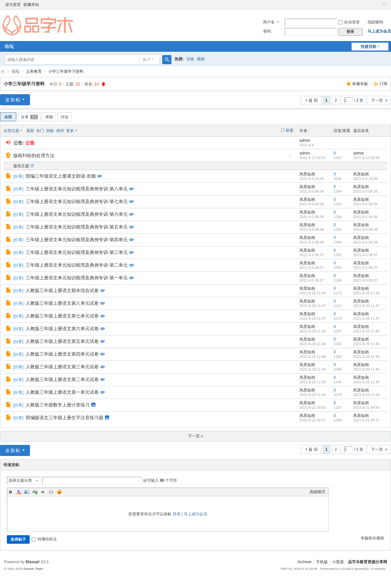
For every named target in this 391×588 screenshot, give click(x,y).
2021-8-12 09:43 (366, 158)
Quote (43, 492)
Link (35, 492)
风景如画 (307, 174)
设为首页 (13, 5)
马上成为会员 (379, 31)
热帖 (50, 131)
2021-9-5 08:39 (365, 191)
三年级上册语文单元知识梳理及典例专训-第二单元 (77, 265)
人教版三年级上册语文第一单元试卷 (62, 392)
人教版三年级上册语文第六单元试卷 (62, 329)
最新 (30, 131)
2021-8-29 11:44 (366, 395)
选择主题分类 (20, 480)
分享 (29, 117)
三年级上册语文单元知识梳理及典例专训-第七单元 (77, 201)
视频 (201, 59)
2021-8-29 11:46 (366, 331)
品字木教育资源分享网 (3, 72)
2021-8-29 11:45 (366, 369)
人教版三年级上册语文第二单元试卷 (62, 379)
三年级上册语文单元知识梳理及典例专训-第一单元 (77, 278)
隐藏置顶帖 (290, 158)
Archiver (305, 562)
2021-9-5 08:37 (365, 255)
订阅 (384, 84)
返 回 (313, 100)
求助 (49, 117)
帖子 (147, 60)
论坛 (16, 71)
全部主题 (11, 131)
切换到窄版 (384, 5)
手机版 (322, 562)
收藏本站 (31, 5)
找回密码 (375, 22)
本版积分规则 (372, 538)
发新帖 (13, 100)
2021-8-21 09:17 (366, 420)
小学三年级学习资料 (66, 71)
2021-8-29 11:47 (366, 306)
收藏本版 (361, 84)
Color (19, 492)
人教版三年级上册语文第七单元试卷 (62, 316)
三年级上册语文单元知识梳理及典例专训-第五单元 (77, 227)
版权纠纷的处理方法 (34, 155)
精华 (60, 131)
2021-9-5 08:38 (365, 217)
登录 (177, 514)
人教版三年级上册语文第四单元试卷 (62, 354)
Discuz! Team (33, 569)
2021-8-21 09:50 (366, 407)
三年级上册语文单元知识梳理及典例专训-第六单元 (77, 214)
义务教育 (34, 71)
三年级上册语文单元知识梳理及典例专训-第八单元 (77, 189)
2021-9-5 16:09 (365, 179)
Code (51, 492)
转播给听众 (44, 539)
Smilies (59, 492)
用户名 (269, 22)
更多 (70, 131)
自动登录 (349, 22)
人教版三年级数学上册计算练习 (58, 405)
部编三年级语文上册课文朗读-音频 (61, 176)
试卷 (190, 59)
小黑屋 (338, 562)
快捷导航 (369, 47)
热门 (40, 131)
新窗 (290, 130)
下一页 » (195, 436)
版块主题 (21, 166)
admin (305, 140)
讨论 (65, 117)
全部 (8, 117)
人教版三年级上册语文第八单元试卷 (62, 303)
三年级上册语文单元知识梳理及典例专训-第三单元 (77, 252)
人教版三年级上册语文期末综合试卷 (62, 290)
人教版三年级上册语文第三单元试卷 (62, 367)
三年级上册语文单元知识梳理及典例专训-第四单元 (77, 240)
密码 (267, 31)
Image (27, 492)
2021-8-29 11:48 (366, 293)
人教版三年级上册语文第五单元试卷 (62, 341)
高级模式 (317, 492)
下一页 (377, 100)
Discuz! (33, 562)
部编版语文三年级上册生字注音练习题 (65, 418)
